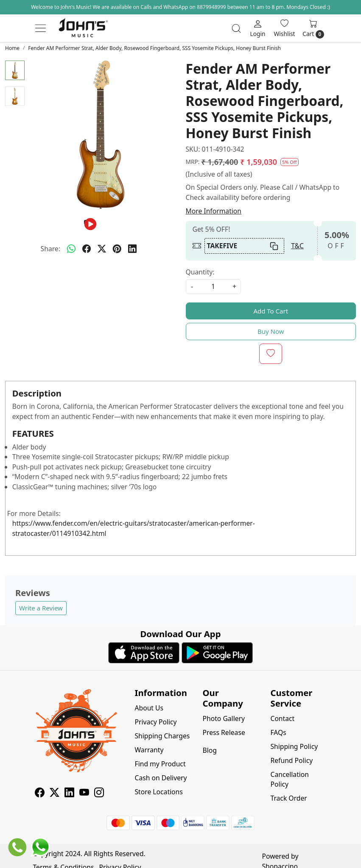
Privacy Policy (156, 722)
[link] (236, 28)
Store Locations (159, 792)
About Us (149, 708)
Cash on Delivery (161, 778)
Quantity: (200, 272)
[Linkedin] (69, 793)
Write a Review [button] (41, 608)
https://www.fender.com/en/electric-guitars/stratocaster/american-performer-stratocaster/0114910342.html (134, 528)
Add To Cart (271, 311)
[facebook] (87, 249)
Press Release (224, 732)
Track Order (288, 798)
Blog (209, 750)
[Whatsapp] (71, 249)
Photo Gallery (224, 718)
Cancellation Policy (290, 779)
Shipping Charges (162, 736)
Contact (282, 718)
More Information (214, 211)
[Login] (258, 28)
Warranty (149, 750)
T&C (297, 246)
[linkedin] (132, 249)
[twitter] (102, 249)
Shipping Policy (294, 746)
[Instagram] (99, 793)
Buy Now (271, 331)
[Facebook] (40, 793)
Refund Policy (291, 760)
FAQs (278, 732)
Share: (50, 249)
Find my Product (160, 764)
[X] (55, 793)
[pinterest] (117, 249)
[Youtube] (84, 793)
